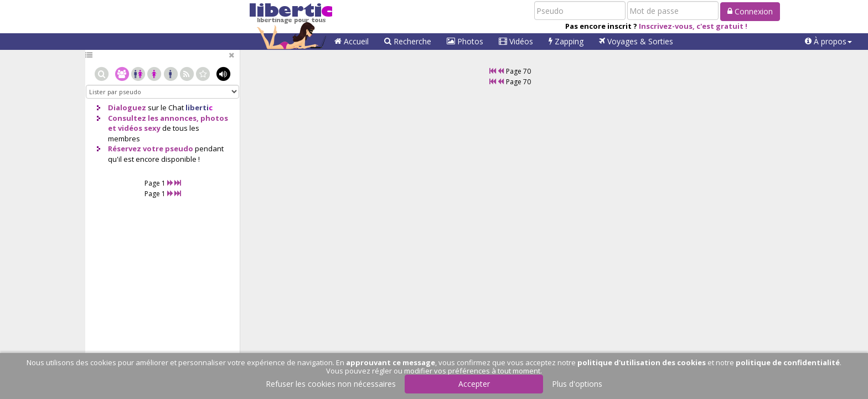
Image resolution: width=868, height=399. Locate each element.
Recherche (408, 41)
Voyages (636, 41)
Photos (465, 41)
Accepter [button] (474, 384)
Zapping (566, 41)
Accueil (352, 41)
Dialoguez (127, 108)
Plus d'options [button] (577, 384)
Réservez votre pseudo (151, 149)
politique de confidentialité (788, 362)
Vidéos (516, 41)
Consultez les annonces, (153, 118)
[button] (828, 42)
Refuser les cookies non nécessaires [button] (331, 384)
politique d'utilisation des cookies (642, 362)
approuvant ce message (391, 362)
